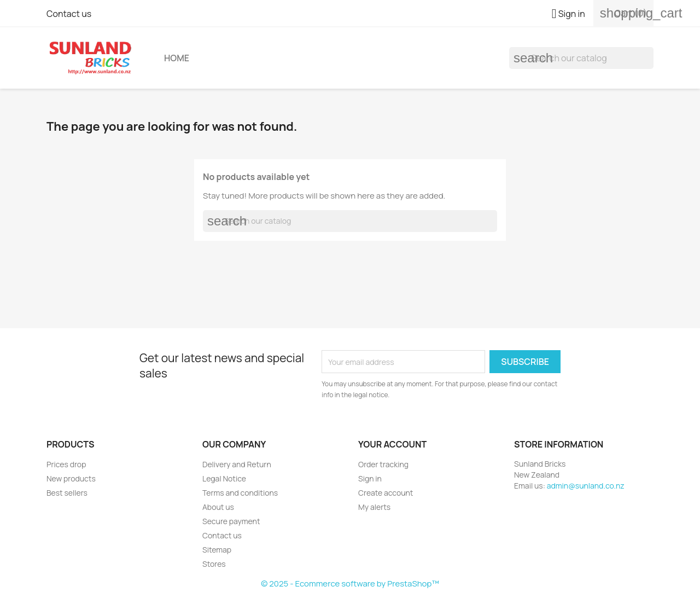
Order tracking (383, 464)
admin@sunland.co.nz (586, 486)
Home (177, 58)
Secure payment (231, 521)
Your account (392, 444)
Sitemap (217, 550)
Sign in (370, 478)
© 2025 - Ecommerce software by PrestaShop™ (350, 584)
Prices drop (66, 464)
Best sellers (67, 493)
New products (71, 478)
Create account (386, 493)
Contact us (69, 14)
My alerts (374, 507)
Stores (214, 564)
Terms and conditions (240, 493)
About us (218, 507)
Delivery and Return (237, 464)
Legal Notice (224, 478)
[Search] (581, 58)
